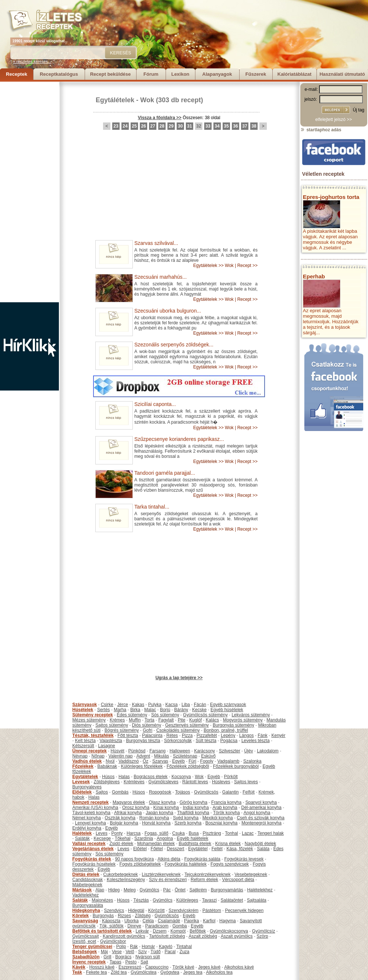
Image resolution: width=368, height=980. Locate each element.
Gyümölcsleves (163, 782)
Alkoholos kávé (239, 967)
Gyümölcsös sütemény (205, 715)
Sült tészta (206, 741)
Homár (148, 947)
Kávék (79, 967)
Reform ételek (204, 880)
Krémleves (134, 782)
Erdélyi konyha (87, 828)
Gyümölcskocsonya (229, 931)
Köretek (81, 916)
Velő (130, 952)
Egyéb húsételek (227, 710)
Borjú (165, 710)
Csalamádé (169, 921)
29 (171, 126)
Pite (182, 720)
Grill (107, 957)
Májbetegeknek (87, 885)
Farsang (158, 751)
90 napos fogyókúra (135, 859)
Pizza (187, 735)
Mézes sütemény (89, 720)
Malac (150, 710)
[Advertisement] (29, 192)
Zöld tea (119, 972)
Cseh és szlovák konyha (260, 818)
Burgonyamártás (227, 890)
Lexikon (180, 74)
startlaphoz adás (321, 130)
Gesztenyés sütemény (187, 725)
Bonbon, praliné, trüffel (226, 730)
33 (208, 126)
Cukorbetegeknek (121, 874)
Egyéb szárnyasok (228, 705)
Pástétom (212, 910)
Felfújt (249, 792)
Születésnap (185, 756)
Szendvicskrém (183, 910)
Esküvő (208, 756)
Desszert (175, 849)
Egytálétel (198, 849)
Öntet (180, 890)
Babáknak (107, 766)
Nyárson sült (148, 957)
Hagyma (228, 921)
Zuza (185, 952)
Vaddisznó (129, 761)
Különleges (187, 900)
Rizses (124, 916)
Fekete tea (97, 972)
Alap (100, 890)
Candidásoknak (88, 880)
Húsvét (118, 751)
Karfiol (209, 921)
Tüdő (155, 952)
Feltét (217, 849)
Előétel (140, 849)
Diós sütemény (147, 725)
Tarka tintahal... (152, 507)
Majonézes (102, 900)
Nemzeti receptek (91, 802)
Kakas (138, 705)
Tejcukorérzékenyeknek (207, 874)
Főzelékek (83, 766)
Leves (102, 833)
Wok (147, 100)
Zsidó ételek (121, 844)
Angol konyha (257, 813)
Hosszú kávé (102, 967)
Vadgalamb (229, 761)
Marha (120, 710)
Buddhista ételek (195, 844)
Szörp (262, 936)
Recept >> (247, 266)
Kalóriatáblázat (294, 74)
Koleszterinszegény (126, 880)
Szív (142, 952)
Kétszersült (83, 746)
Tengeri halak (271, 833)
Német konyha (87, 818)
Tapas (116, 962)
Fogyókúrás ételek (92, 859)
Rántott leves (195, 782)
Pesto (131, 962)
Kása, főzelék (240, 849)
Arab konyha (225, 808)
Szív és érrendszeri (168, 880)
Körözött (157, 910)
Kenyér (279, 735)
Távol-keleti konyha (91, 813)
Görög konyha (193, 802)
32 (199, 126)
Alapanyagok (217, 74)
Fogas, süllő (157, 833)
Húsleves (221, 782)
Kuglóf (195, 720)
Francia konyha (226, 802)
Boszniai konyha (221, 823)
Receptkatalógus (59, 74)
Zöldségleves (107, 782)
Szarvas (160, 761)
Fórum (151, 74)
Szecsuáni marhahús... (160, 277)
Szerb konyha (188, 823)
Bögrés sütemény (122, 730)
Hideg (114, 890)
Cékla (148, 921)
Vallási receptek (89, 844)
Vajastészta (111, 741)
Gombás (120, 792)
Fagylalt (166, 720)
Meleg (130, 890)
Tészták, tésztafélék (93, 735)
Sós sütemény (165, 715)
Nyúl (110, 761)
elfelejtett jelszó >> (334, 120)
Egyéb (178, 761)
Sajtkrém (198, 890)
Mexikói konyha (218, 818)
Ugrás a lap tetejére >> (179, 678)
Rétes (172, 735)
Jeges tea (193, 972)
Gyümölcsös (206, 792)
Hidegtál (136, 910)
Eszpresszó (130, 967)
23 (116, 126)
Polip (121, 947)
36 (235, 126)
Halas (124, 777)
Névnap (80, 756)
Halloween (180, 751)
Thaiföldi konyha (193, 813)
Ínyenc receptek (89, 962)
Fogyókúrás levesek (244, 859)
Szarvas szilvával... (156, 243)
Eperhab (314, 276)
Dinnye (134, 926)
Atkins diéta (169, 859)
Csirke (107, 705)
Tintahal (184, 947)
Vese (117, 952)
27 (153, 126)
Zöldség (143, 916)
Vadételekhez (86, 895)
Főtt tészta (128, 735)
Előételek (82, 792)
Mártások (82, 890)
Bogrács (123, 957)
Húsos (108, 777)
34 (217, 126)
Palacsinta (152, 735)
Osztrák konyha (120, 818)
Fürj (192, 761)
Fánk (263, 735)
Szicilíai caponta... (155, 404)
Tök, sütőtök (111, 926)
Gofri (148, 730)
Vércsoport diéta (238, 880)
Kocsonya (181, 777)
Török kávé (183, 967)
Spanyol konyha (261, 802)
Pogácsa (229, 741)
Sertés (104, 710)
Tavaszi (209, 900)
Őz (146, 761)
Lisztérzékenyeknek (161, 874)
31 (189, 126)
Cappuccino (157, 967)
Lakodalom (268, 751)
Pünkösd (137, 751)
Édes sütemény (132, 715)
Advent (143, 756)
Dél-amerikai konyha (261, 808)
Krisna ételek (228, 844)
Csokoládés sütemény (178, 730)
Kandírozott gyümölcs (124, 936)
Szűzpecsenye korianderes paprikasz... (179, 439)
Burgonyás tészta (143, 741)
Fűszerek (256, 74)
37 (245, 126)
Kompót (178, 931)
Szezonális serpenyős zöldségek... (174, 345)
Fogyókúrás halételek (185, 864)
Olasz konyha (162, 802)
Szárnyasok (85, 705)
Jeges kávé (209, 967)
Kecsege (102, 838)
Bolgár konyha (124, 823)
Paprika (192, 921)
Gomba (179, 926)
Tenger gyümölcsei (92, 947)
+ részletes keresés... (32, 61)
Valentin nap (121, 756)
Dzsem (160, 931)
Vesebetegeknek (251, 874)
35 (226, 126)
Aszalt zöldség (203, 936)
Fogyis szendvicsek (230, 864)
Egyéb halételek (193, 838)
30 (180, 126)
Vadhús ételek (87, 761)
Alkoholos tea (219, 972)
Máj (104, 952)
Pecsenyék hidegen (244, 910)
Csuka (178, 833)
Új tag (359, 110)
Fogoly (207, 761)
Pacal (170, 952)
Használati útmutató (342, 74)
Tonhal (231, 833)
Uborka (132, 921)
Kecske (199, 710)
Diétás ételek (86, 874)
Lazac (248, 833)
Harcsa (134, 833)
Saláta (263, 849)
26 (143, 126)
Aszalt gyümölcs (237, 936)
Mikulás (161, 756)
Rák (134, 947)
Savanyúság (85, 921)
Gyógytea (170, 972)
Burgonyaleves (87, 787)
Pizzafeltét (207, 735)
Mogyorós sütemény (243, 720)
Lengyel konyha (91, 823)
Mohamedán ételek (156, 844)
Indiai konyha (196, 808)
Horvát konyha (156, 823)
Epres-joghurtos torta (331, 197)
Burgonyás (103, 916)
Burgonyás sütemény (233, 725)
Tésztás (141, 900)
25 (134, 126)
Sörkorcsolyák (178, 741)
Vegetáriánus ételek (93, 849)
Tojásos (183, 792)
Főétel (157, 849)
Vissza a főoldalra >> (160, 118)
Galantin (231, 792)
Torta (150, 720)
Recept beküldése (111, 74)
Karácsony (204, 751)
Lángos (246, 735)
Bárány (181, 710)
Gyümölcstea (144, 972)
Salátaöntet (232, 900)
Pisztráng (212, 833)
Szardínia (144, 838)
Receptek (17, 74)
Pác (167, 890)
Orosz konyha (136, 808)
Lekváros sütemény (251, 715)
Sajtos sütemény (112, 725)
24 (125, 126)
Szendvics (114, 910)
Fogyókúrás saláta (202, 859)
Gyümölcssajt (86, 936)
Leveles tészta (256, 741)
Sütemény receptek (93, 715)
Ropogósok (160, 792)
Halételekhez (260, 890)
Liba (186, 705)
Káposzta (111, 921)
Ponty (117, 833)
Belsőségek (85, 952)
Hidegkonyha (86, 910)
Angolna (165, 838)
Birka (135, 710)
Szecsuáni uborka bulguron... (168, 311)
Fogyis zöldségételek (140, 864)
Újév (248, 751)
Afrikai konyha (128, 813)
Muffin (135, 720)
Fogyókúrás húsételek (94, 864)
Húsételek (83, 710)
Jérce (123, 705)
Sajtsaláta (257, 900)
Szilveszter (230, 751)
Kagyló (166, 947)
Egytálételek (115, 100)
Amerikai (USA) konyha (95, 808)
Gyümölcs (149, 890)
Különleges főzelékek (142, 766)
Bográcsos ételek (151, 777)
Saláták (82, 838)
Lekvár (142, 931)
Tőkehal (123, 838)
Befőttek (198, 931)
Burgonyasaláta (88, 905)
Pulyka (155, 705)
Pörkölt (231, 777)
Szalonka (252, 761)
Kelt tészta (85, 741)
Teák (77, 972)
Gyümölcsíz (264, 931)
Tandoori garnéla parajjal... (165, 473)
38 (254, 126)
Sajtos (102, 792)
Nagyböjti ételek (260, 844)
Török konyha (227, 813)
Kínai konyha (166, 808)
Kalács (212, 720)
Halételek (82, 833)
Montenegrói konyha (261, 823)
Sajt (144, 962)
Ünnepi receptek (90, 751)
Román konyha (154, 818)
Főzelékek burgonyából (236, 766)
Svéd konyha (186, 818)
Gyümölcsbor (113, 941)
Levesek (81, 782)
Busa (194, 833)
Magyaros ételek (129, 802)
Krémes (117, 720)
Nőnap (98, 756)
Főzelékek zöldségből (188, 766)
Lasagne (107, 746)
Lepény (228, 735)
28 (162, 126)
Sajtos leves (246, 782)
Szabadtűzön (86, 957)
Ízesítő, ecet (84, 941)
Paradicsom (157, 926)
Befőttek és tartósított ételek (102, 931)
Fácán (200, 705)
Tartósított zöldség (167, 936)
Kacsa (171, 705)
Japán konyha (160, 813)
